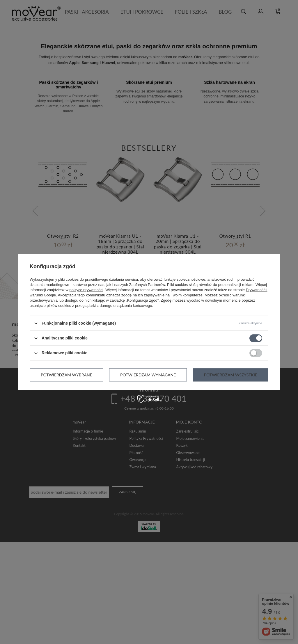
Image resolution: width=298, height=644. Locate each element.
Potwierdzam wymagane (148, 375)
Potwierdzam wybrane (66, 375)
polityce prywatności (86, 290)
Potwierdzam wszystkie (230, 375)
